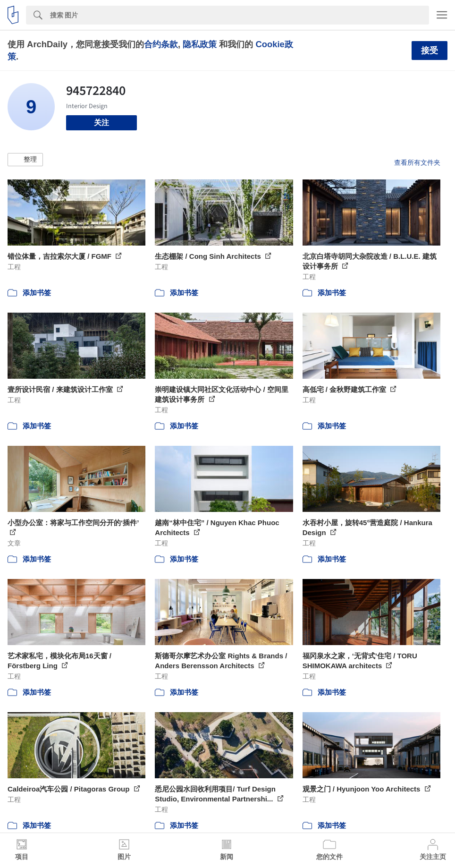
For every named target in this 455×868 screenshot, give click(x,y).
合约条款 (161, 44)
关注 (101, 123)
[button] (25, 160)
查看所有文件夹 (417, 162)
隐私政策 (200, 44)
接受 (430, 51)
